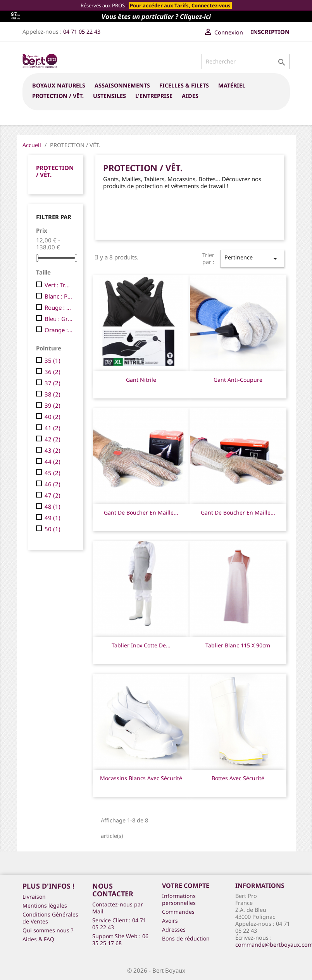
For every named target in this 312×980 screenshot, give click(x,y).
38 (53, 394)
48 (53, 506)
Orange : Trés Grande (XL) (59, 330)
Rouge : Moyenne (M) (59, 307)
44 (53, 462)
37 (53, 383)
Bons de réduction (186, 938)
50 (53, 529)
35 (53, 360)
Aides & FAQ (38, 939)
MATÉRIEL (232, 85)
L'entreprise (154, 96)
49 (53, 518)
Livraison (34, 897)
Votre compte (186, 886)
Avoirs (170, 921)
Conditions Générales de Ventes (50, 918)
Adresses (174, 929)
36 (53, 372)
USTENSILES (109, 96)
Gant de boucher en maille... (141, 512)
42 (53, 439)
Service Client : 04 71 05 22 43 (119, 924)
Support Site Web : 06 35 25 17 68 (120, 940)
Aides (190, 96)
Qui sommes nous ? (48, 930)
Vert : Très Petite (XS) (59, 285)
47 (53, 495)
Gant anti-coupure (238, 380)
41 (53, 428)
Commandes (178, 912)
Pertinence (252, 258)
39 (53, 405)
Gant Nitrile (141, 380)
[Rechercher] (246, 62)
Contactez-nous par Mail (118, 908)
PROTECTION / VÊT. (58, 96)
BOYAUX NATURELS (59, 85)
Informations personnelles (179, 899)
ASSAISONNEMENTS (122, 85)
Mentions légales (45, 905)
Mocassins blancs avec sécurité (141, 778)
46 (53, 484)
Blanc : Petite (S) (59, 296)
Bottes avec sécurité (238, 778)
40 (53, 417)
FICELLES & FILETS (184, 85)
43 (53, 450)
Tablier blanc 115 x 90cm (238, 645)
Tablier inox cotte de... (141, 645)
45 (53, 473)
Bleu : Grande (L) (59, 319)
